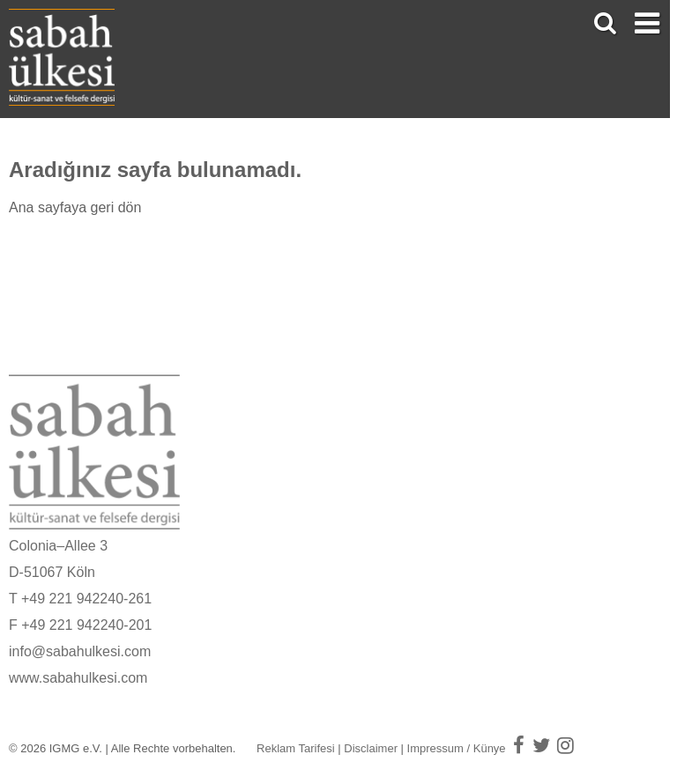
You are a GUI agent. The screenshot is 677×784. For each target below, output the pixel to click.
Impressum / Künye (457, 748)
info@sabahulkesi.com (80, 651)
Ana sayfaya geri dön (75, 207)
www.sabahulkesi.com (78, 678)
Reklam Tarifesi (296, 748)
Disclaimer (371, 748)
